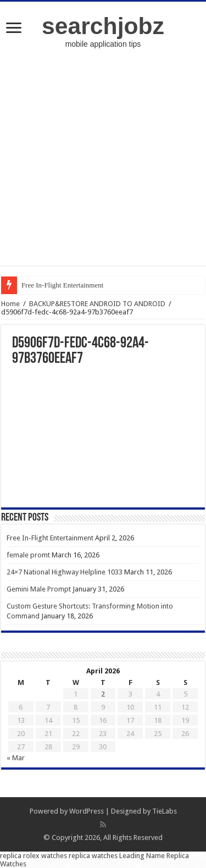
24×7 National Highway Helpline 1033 (65, 572)
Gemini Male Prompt (39, 589)
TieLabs (165, 811)
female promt (28, 555)
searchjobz (103, 26)
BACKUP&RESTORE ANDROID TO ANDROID (97, 304)
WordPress (87, 811)
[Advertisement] (103, 162)
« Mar (16, 758)
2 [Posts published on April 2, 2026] (103, 694)
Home (10, 304)
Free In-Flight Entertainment (62, 285)
